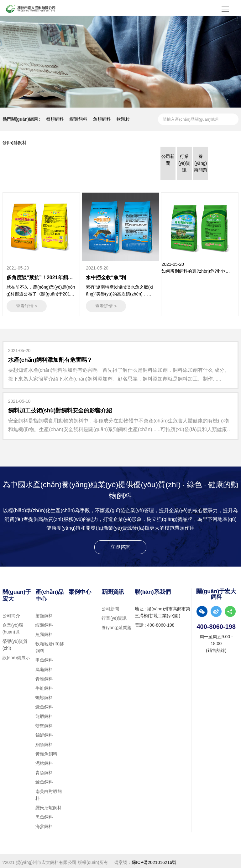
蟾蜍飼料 (44, 695)
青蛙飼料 (44, 676)
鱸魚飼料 (44, 780)
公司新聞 (110, 606)
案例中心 (80, 589)
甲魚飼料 (44, 658)
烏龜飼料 (44, 667)
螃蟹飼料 (44, 723)
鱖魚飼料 (44, 704)
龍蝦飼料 (44, 714)
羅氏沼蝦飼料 (49, 805)
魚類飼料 (102, 119)
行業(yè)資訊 (114, 616)
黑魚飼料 (44, 815)
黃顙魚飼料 (46, 751)
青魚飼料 (44, 770)
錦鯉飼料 (44, 733)
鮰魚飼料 (44, 742)
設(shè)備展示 (16, 655)
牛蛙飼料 (44, 686)
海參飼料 (44, 824)
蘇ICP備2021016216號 (154, 860)
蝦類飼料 (78, 119)
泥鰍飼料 (44, 761)
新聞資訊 (113, 589)
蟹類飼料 (55, 119)
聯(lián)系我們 (153, 589)
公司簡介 (11, 613)
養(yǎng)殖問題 (117, 625)
